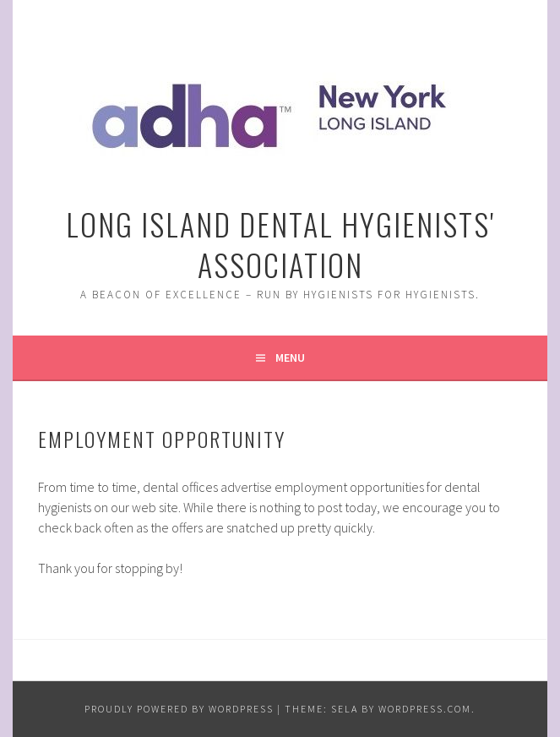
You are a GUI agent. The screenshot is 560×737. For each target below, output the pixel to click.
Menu (290, 358)
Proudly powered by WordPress (179, 709)
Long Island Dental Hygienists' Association (280, 244)
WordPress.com (425, 709)
